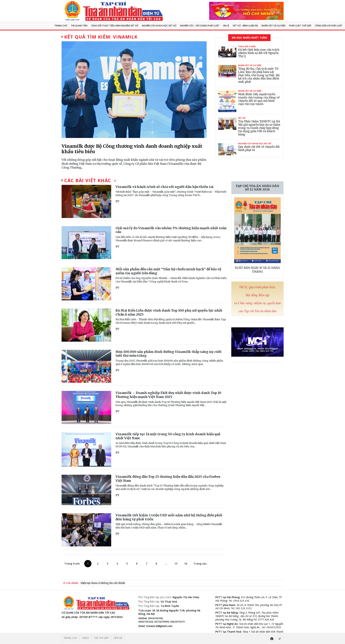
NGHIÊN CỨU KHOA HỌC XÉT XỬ (159, 26)
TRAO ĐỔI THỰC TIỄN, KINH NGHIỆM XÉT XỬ (115, 26)
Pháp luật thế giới (300, 26)
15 (176, 564)
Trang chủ (61, 26)
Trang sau (200, 564)
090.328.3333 (244, 608)
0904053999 (274, 627)
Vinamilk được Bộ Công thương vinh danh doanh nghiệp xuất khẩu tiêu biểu (132, 149)
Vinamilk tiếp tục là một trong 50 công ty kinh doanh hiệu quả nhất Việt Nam (168, 436)
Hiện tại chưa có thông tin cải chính (103, 583)
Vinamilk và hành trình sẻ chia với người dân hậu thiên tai (165, 187)
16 (186, 564)
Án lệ (226, 26)
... (166, 564)
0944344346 (155, 618)
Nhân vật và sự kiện (273, 26)
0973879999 (162, 622)
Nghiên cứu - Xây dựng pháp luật (200, 26)
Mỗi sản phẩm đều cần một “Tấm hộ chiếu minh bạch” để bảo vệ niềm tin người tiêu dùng (168, 271)
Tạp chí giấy (101, 638)
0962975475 (177, 622)
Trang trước (72, 564)
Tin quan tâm (79, 26)
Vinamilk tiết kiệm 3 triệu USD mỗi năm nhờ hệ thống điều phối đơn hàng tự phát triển (169, 517)
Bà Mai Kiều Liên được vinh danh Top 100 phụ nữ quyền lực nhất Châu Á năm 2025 (169, 312)
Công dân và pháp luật (329, 26)
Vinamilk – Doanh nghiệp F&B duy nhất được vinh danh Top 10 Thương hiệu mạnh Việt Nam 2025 (168, 395)
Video (86, 638)
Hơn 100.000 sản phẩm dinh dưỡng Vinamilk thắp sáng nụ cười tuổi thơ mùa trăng (169, 354)
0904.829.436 (241, 601)
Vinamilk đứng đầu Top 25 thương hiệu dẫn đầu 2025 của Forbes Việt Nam (168, 479)
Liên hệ (118, 638)
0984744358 (146, 622)
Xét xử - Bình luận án (245, 26)
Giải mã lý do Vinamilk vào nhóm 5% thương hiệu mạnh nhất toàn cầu (171, 230)
